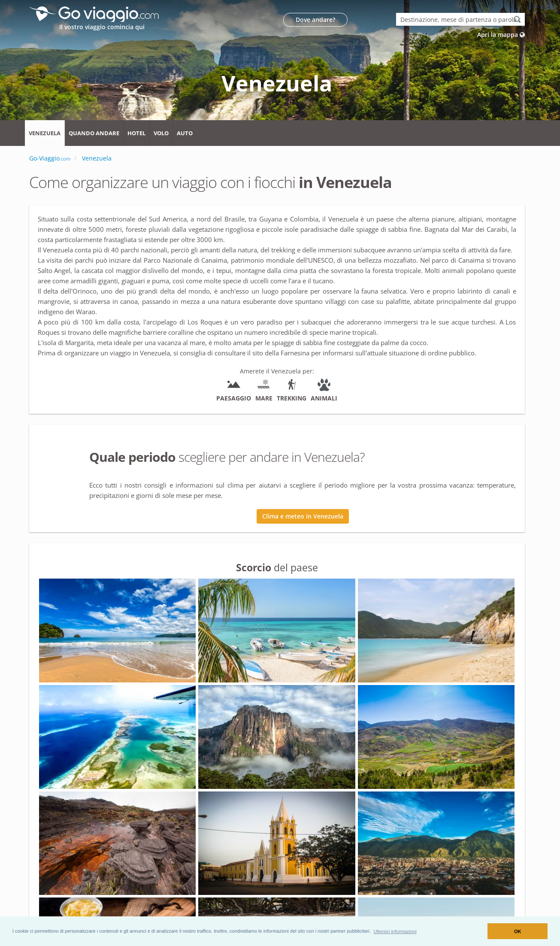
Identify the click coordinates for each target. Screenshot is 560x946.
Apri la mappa (501, 35)
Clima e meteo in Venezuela (303, 516)
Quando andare (94, 133)
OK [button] (518, 931)
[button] (395, 931)
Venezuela (45, 133)
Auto (185, 133)
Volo (161, 133)
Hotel (136, 133)
